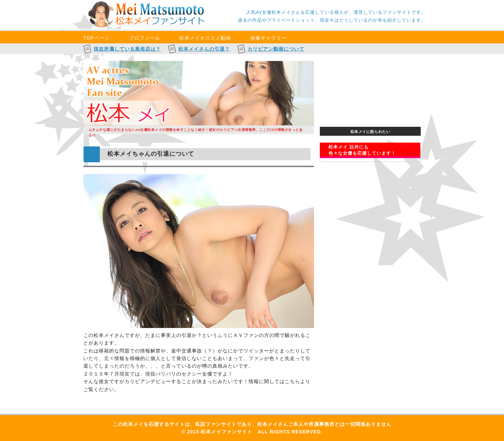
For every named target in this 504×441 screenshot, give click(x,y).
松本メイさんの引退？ (204, 49)
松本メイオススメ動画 (205, 38)
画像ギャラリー (268, 38)
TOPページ (97, 38)
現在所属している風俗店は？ (127, 49)
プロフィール (145, 38)
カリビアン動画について (276, 49)
